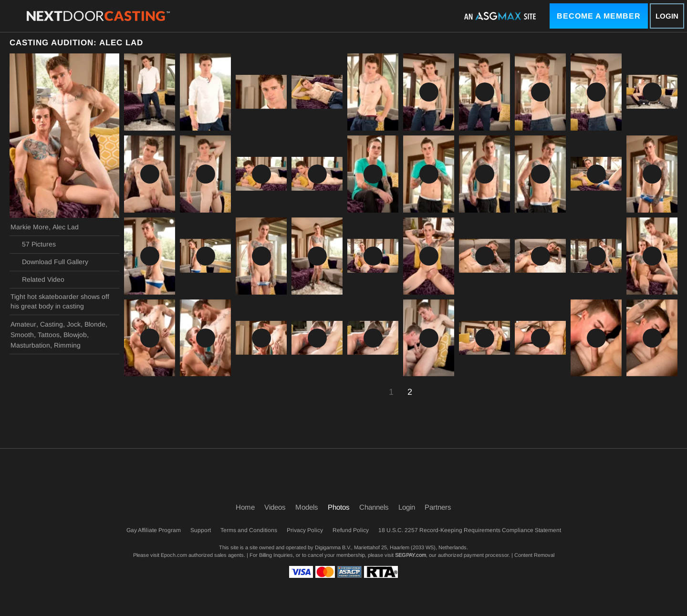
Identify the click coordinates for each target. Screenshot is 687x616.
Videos (275, 507)
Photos (339, 507)
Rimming (67, 345)
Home (245, 507)
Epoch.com (174, 555)
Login (667, 16)
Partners (438, 507)
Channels (374, 507)
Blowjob (75, 335)
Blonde (95, 324)
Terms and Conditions (249, 530)
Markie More (30, 227)
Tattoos (49, 335)
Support (201, 530)
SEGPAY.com (411, 555)
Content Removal (534, 555)
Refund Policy (351, 530)
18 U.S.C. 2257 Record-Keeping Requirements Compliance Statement (470, 530)
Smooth (22, 335)
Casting (52, 324)
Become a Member (599, 16)
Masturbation (30, 345)
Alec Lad (66, 227)
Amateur (23, 324)
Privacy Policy (305, 530)
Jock (74, 324)
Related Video (37, 279)
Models (307, 507)
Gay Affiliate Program (154, 530)
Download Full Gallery (49, 262)
